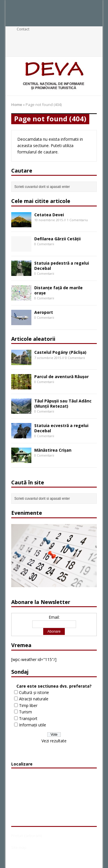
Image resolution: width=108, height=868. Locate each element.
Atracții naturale (34, 699)
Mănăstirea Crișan (53, 450)
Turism (25, 712)
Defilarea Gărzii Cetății (57, 239)
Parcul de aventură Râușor (61, 377)
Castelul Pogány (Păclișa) (60, 352)
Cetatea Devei (49, 215)
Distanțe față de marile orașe (58, 290)
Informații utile (33, 725)
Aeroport (44, 312)
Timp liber (28, 705)
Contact (23, 29)
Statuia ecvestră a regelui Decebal (61, 428)
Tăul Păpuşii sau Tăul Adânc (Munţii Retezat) (63, 403)
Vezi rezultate (54, 741)
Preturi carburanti (27, 836)
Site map (19, 847)
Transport (28, 718)
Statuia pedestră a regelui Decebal (62, 266)
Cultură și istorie (34, 692)
